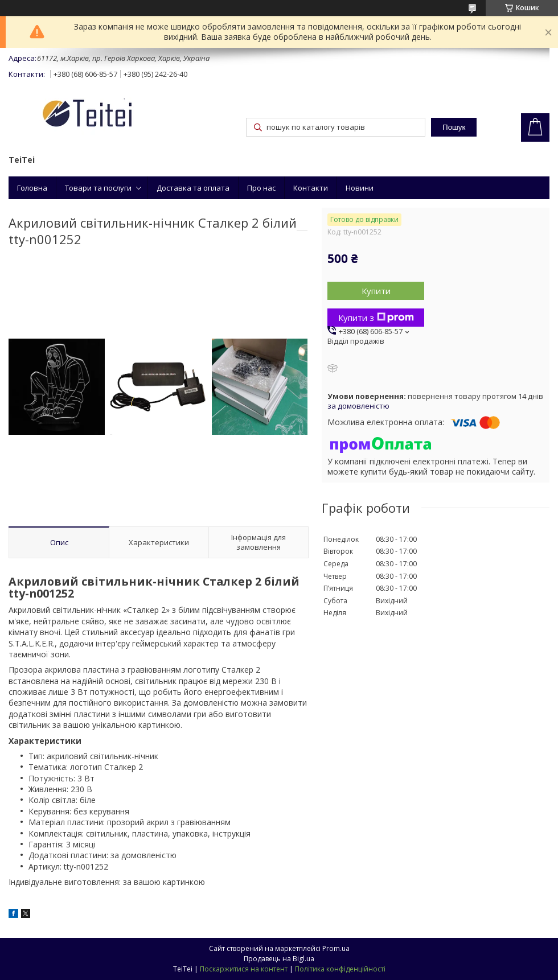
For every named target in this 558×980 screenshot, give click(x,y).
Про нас (261, 188)
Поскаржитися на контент (244, 969)
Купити (376, 291)
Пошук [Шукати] (454, 127)
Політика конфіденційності (340, 969)
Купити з (376, 318)
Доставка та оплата (193, 188)
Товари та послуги (98, 188)
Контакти (311, 188)
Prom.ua (336, 948)
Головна (32, 188)
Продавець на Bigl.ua (279, 959)
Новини (360, 188)
